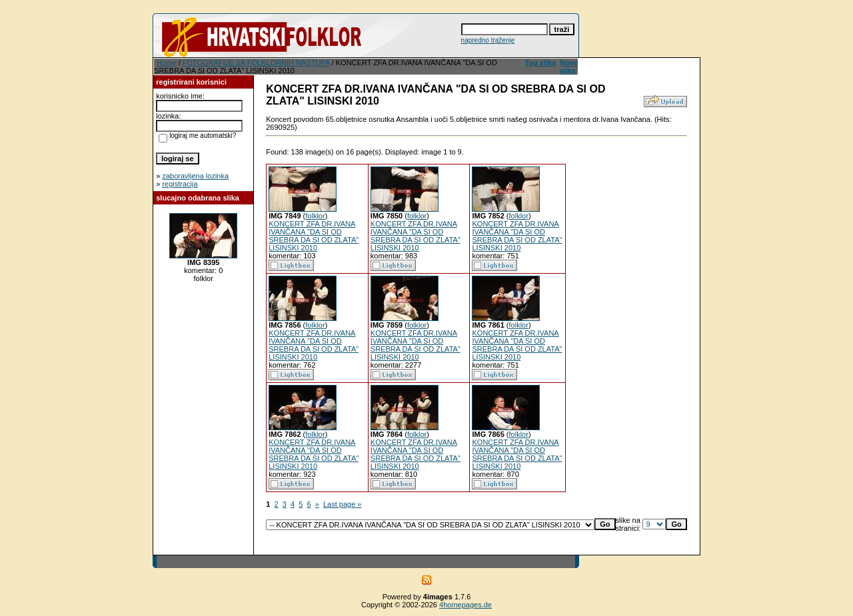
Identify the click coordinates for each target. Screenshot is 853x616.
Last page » (343, 504)
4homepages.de (465, 605)
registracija (180, 184)
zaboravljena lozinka (195, 176)
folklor (315, 216)
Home (166, 63)
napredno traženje (488, 40)
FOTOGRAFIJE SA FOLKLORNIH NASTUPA (256, 63)
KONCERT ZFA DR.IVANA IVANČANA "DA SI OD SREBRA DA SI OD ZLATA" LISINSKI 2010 (314, 236)
